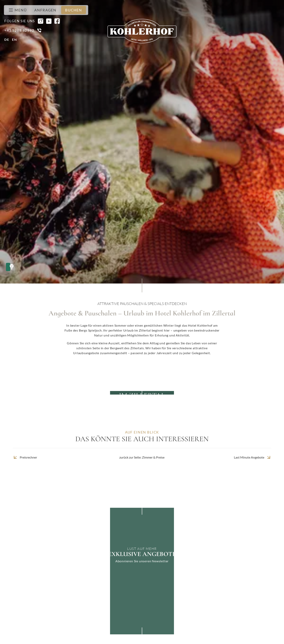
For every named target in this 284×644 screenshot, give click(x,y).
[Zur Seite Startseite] (142, 31)
